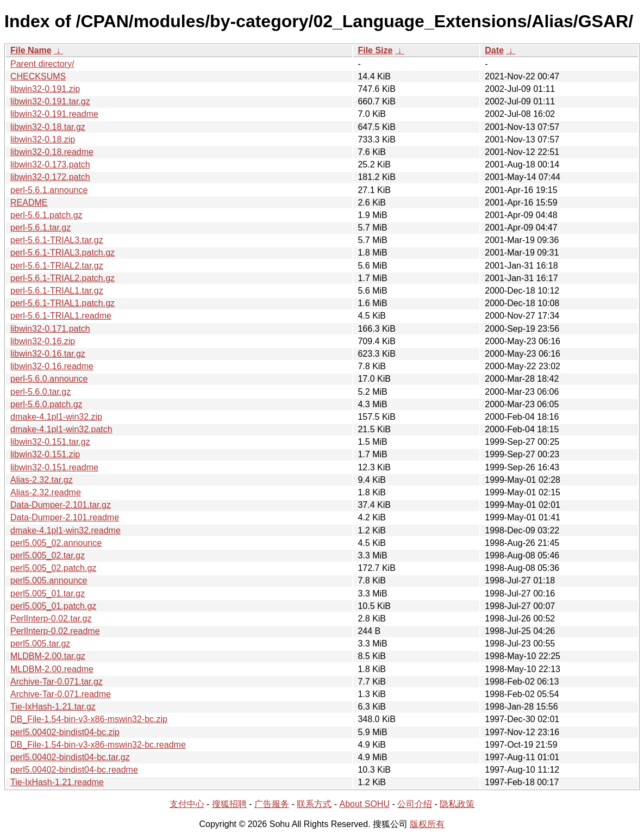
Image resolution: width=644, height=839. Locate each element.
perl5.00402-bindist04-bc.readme (74, 770)
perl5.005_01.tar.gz (48, 593)
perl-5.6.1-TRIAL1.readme (61, 316)
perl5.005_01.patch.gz (53, 606)
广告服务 (272, 804)
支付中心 (187, 804)
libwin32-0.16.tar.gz (48, 354)
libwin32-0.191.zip (45, 89)
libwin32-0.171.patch (50, 329)
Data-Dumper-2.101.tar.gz (61, 505)
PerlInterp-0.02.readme (55, 631)
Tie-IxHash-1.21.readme (57, 782)
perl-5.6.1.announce (49, 190)
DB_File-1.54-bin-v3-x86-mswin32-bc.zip (89, 719)
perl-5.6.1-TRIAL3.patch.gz (62, 253)
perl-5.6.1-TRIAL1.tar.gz (57, 291)
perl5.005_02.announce (56, 543)
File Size (375, 50)
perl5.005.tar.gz (40, 644)
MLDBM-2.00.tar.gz (48, 656)
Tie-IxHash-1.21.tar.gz (53, 707)
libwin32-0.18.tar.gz (48, 127)
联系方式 (314, 804)
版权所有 (427, 824)
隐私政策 (457, 804)
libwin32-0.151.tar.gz (50, 442)
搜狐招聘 (229, 804)
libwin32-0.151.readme (54, 467)
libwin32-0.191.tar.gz (50, 101)
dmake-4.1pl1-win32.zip (56, 417)
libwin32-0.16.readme (52, 366)
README (29, 203)
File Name (31, 50)
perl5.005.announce (49, 580)
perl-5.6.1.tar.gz (40, 228)
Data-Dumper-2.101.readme (65, 517)
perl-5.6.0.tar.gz (40, 392)
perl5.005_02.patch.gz (53, 568)
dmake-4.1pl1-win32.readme (65, 530)
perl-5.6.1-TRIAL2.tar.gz (57, 266)
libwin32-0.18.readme (52, 152)
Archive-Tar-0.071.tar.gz (57, 682)
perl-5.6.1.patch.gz (46, 215)
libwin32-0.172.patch (50, 177)
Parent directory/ (42, 64)
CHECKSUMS (38, 76)
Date (494, 50)
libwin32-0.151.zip (45, 454)
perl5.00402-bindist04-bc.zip (65, 732)
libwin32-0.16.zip (43, 341)
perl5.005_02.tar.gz (48, 555)
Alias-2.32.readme (46, 492)
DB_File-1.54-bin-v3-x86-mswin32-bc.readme (98, 745)
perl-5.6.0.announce (49, 379)
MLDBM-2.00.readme (52, 669)
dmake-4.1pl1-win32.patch (61, 429)
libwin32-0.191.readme (54, 114)
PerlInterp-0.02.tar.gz (51, 619)
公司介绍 (415, 804)
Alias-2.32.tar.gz (42, 480)
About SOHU (364, 804)
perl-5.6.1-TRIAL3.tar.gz (57, 240)
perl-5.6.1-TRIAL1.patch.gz (62, 303)
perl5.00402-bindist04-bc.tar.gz (70, 757)
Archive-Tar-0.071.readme (61, 694)
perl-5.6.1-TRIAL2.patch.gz (62, 278)
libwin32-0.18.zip (43, 139)
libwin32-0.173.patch (50, 164)
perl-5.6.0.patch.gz (46, 404)
